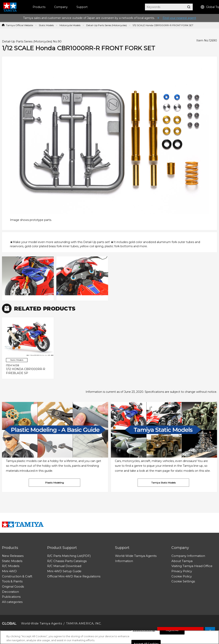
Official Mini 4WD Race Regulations (74, 576)
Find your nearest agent (179, 18)
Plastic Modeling (55, 483)
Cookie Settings (183, 581)
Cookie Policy (182, 576)
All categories (12, 602)
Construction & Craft (17, 576)
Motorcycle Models (70, 25)
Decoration (10, 592)
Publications (11, 597)
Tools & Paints (12, 581)
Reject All (172, 631)
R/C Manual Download (64, 566)
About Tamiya (182, 561)
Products (39, 7)
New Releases (13, 556)
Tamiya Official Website (20, 25)
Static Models (46, 25)
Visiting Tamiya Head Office (192, 566)
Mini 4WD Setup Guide (64, 571)
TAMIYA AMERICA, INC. (84, 623)
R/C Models (11, 566)
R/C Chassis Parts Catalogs (67, 561)
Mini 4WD (9, 571)
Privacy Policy (182, 571)
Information (124, 561)
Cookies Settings (144, 631)
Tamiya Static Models (163, 483)
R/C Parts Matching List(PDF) (69, 556)
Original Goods (13, 586)
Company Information (188, 556)
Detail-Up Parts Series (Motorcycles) (107, 25)
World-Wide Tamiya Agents (136, 556)
